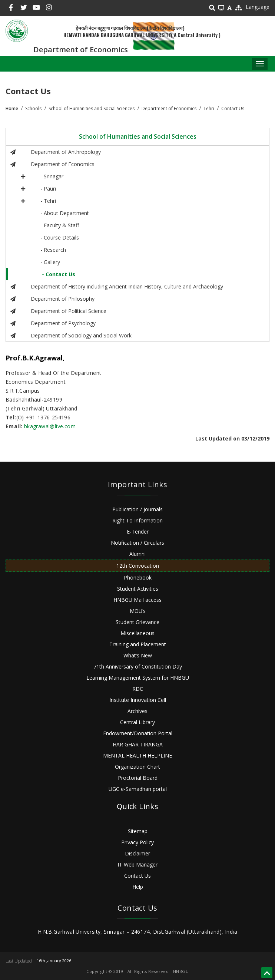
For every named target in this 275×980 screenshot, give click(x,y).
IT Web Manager (137, 864)
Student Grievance (137, 622)
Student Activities (138, 589)
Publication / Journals (137, 509)
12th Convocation (138, 566)
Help (138, 887)
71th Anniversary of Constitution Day (138, 666)
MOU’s (138, 611)
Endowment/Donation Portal (138, 733)
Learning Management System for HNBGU (138, 678)
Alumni (137, 554)
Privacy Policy (137, 842)
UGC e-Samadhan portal (138, 789)
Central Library (137, 722)
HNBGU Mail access (137, 600)
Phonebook (138, 578)
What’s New (138, 655)
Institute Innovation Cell (138, 700)
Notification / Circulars (137, 543)
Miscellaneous (137, 633)
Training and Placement (138, 644)
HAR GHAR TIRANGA (138, 744)
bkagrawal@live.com (50, 426)
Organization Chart (137, 767)
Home (12, 108)
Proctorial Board (138, 778)
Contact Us (137, 876)
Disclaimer (137, 853)
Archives (137, 711)
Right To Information (137, 520)
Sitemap (138, 831)
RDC (138, 689)
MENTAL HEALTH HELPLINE (137, 755)
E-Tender (138, 532)
